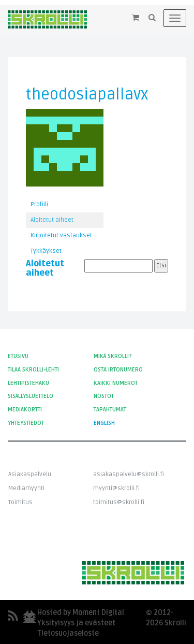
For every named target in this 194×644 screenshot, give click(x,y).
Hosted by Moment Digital (81, 613)
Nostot (104, 396)
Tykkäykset (46, 251)
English (104, 423)
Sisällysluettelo (31, 396)
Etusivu (18, 356)
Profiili (39, 204)
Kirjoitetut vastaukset (61, 235)
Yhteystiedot (26, 423)
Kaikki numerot (116, 383)
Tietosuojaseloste (68, 633)
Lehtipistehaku (28, 383)
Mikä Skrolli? (113, 356)
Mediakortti (25, 410)
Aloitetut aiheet (52, 220)
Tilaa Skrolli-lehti (33, 370)
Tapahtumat (110, 410)
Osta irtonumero (118, 370)
